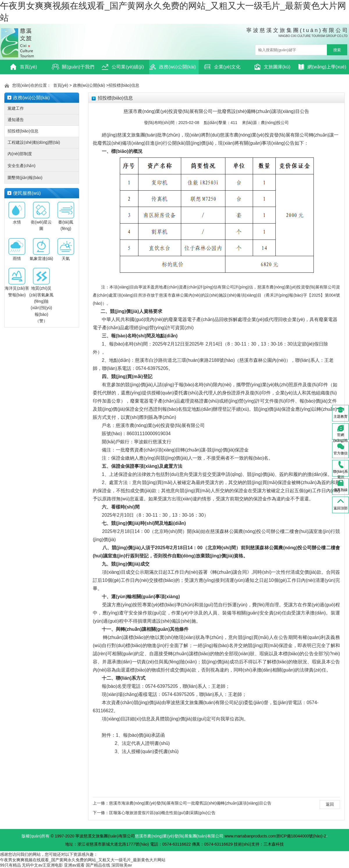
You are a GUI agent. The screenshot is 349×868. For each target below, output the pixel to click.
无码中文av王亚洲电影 (42, 865)
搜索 (337, 50)
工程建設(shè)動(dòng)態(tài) (34, 142)
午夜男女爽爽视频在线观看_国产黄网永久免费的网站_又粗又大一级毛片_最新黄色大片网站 (83, 860)
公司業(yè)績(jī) (123, 67)
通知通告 (16, 120)
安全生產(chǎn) (22, 166)
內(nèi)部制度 (20, 154)
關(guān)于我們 (73, 67)
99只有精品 (10, 865)
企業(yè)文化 (222, 67)
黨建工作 (16, 108)
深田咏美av (122, 865)
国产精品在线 (98, 865)
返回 (330, 804)
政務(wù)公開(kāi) (173, 67)
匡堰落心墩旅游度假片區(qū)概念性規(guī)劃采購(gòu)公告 (162, 813)
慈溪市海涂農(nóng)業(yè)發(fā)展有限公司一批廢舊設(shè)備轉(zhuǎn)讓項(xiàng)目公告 (190, 803)
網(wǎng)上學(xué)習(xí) (322, 69)
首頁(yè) (23, 67)
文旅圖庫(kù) (272, 67)
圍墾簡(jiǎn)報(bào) (25, 178)
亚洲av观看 (74, 865)
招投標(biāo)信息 (124, 85)
